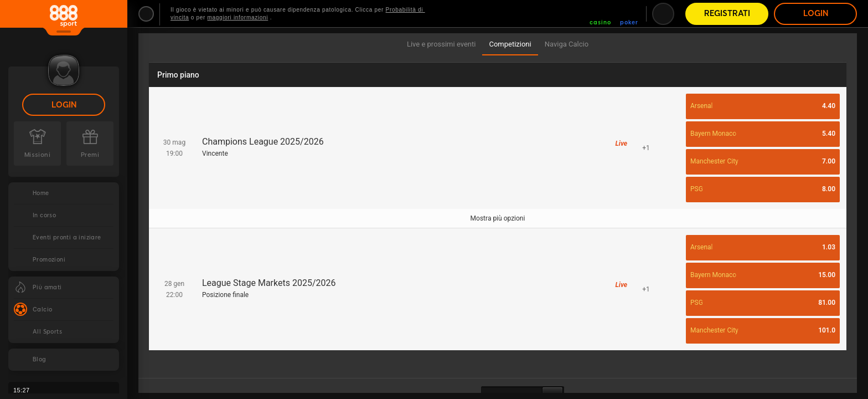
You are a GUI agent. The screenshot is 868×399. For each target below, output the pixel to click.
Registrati (727, 14)
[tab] (441, 44)
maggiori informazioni (238, 17)
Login (64, 105)
